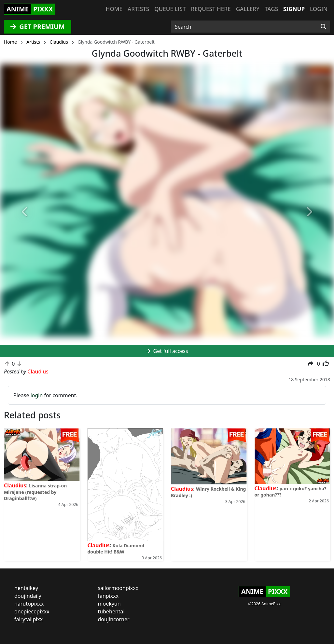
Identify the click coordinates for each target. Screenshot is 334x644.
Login (319, 9)
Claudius (15, 485)
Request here (211, 9)
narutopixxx (29, 604)
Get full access (167, 351)
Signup (294, 9)
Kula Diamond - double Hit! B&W (117, 549)
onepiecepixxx (32, 611)
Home (114, 9)
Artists (138, 9)
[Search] (323, 27)
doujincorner (114, 619)
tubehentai (111, 611)
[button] (25, 212)
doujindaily (28, 596)
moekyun (109, 604)
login (37, 395)
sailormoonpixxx (118, 588)
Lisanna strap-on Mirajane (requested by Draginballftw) (35, 492)
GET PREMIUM (38, 27)
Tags (271, 9)
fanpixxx (108, 596)
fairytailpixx (28, 619)
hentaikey (26, 588)
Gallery (248, 9)
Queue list (170, 9)
